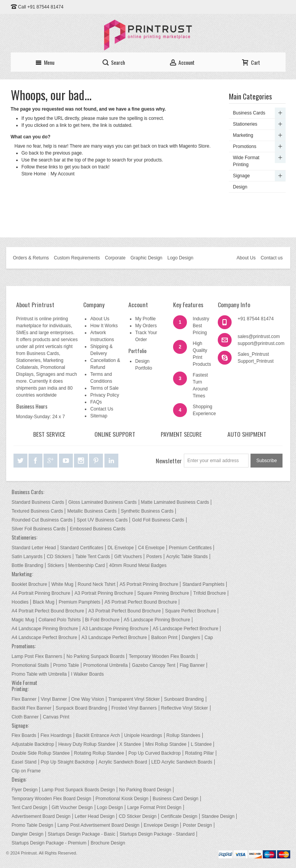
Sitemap (99, 416)
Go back (30, 153)
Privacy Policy (105, 395)
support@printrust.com (261, 343)
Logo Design (180, 258)
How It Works (104, 326)
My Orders (146, 326)
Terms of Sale (104, 388)
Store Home (34, 174)
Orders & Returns (31, 258)
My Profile (145, 319)
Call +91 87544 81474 (41, 7)
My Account (62, 174)
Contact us (272, 258)
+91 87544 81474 (256, 319)
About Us (246, 258)
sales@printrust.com (259, 336)
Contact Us (102, 409)
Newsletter (169, 461)
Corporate (115, 258)
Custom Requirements (77, 258)
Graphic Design (147, 258)
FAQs (96, 402)
